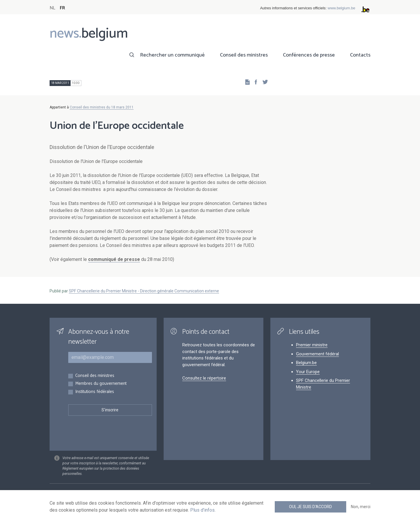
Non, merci (361, 507)
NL (52, 8)
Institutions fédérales (95, 392)
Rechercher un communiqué (172, 55)
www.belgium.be (341, 8)
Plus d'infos (202, 510)
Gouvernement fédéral (317, 354)
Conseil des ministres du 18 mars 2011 (102, 107)
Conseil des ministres (244, 55)
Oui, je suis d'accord (310, 507)
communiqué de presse (114, 259)
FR (62, 8)
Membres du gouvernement (101, 384)
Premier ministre (312, 345)
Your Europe (308, 372)
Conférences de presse (309, 55)
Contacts (360, 55)
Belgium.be (306, 363)
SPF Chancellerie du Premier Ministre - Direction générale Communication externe (144, 291)
